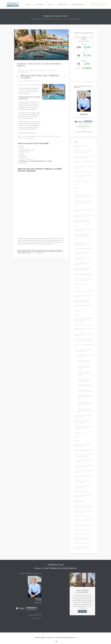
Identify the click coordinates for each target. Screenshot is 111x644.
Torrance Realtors (42, 252)
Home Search (40, 4)
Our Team (76, 315)
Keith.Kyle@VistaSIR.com (82, 127)
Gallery (76, 226)
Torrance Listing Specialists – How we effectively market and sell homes (84, 428)
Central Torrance (22, 250)
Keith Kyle (40, 253)
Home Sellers (63, 4)
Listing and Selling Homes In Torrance (83, 291)
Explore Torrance (78, 4)
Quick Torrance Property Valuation (83, 325)
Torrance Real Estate (32, 252)
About (51, 4)
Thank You (77, 437)
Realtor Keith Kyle (45, 250)
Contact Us (77, 188)
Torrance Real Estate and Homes (84, 132)
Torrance (60, 250)
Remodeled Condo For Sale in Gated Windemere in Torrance (39, 65)
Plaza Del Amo (37, 250)
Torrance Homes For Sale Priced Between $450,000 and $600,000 (85, 397)
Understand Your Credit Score (82, 534)
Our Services (77, 311)
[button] (99, 4)
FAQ (75, 206)
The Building (77, 440)
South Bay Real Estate (79, 433)
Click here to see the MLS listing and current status (29, 85)
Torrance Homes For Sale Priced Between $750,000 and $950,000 (85, 410)
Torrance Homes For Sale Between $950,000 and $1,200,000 (84, 374)
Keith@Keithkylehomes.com (35, 615)
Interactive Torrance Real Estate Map (84, 249)
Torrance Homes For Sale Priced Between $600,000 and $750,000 (85, 404)
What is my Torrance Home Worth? (83, 543)
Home (29, 4)
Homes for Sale (30, 250)
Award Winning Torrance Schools (83, 181)
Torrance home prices (22, 252)
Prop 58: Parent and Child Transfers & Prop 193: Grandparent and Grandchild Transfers (83, 320)
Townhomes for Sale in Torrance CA (83, 530)
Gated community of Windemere (26, 159)
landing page (77, 288)
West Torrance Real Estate (82, 492)
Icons (75, 240)
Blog (75, 184)
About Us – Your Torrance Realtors (83, 172)
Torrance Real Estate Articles (82, 516)
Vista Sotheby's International (54, 252)
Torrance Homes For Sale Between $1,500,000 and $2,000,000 (84, 367)
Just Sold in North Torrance (81, 284)
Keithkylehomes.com (37, 619)
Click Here (82, 611)
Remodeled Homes (53, 250)
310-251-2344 (38, 614)
